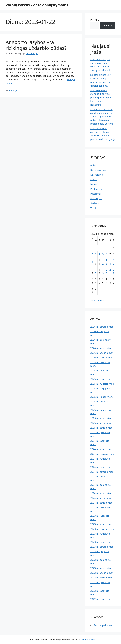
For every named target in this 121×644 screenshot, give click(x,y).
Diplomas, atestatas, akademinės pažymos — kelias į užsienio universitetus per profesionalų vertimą (102, 117)
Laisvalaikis (96, 175)
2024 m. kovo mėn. (101, 493)
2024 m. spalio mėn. (101, 449)
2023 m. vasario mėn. (102, 573)
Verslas (94, 208)
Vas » (101, 301)
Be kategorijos (98, 170)
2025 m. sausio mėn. (102, 428)
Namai (94, 184)
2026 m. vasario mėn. (102, 353)
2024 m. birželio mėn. (102, 472)
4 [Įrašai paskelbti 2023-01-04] (99, 254)
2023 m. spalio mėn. (101, 524)
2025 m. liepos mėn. (101, 397)
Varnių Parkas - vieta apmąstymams (37, 5)
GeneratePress (88, 640)
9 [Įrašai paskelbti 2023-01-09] (92, 262)
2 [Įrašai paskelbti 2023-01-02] (92, 254)
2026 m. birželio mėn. (102, 327)
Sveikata (95, 203)
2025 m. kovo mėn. (101, 418)
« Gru (93, 301)
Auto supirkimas (103, 625)
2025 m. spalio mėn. (101, 379)
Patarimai (96, 194)
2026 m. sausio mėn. (102, 358)
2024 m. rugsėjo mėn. (102, 454)
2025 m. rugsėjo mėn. (102, 384)
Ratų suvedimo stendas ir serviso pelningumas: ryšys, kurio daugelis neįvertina (101, 97)
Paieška (95, 20)
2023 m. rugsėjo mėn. (102, 529)
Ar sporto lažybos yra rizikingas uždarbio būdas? (36, 45)
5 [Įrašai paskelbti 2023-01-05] (103, 254)
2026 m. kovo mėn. (101, 348)
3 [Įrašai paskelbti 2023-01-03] (96, 254)
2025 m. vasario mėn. (102, 423)
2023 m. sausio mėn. (102, 578)
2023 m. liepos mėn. (101, 542)
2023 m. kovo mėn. (101, 568)
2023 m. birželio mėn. (102, 547)
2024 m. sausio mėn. (102, 503)
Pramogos (14, 90)
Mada (93, 179)
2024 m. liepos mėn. (101, 467)
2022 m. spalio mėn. (101, 599)
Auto (93, 165)
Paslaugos (96, 189)
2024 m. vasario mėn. (102, 498)
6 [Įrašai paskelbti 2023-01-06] (106, 254)
